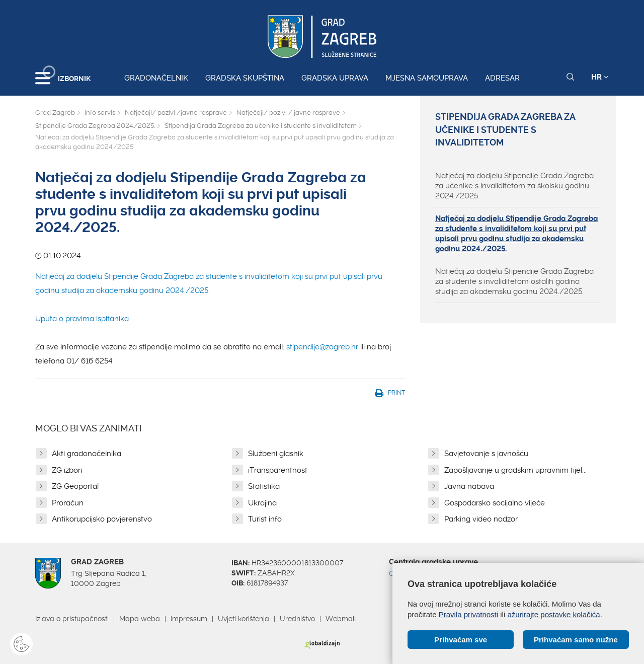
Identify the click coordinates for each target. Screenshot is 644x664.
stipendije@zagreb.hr (322, 347)
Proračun (68, 503)
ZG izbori (67, 470)
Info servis (100, 113)
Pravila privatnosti (468, 614)
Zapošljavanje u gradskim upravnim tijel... (515, 470)
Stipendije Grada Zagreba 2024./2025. (95, 126)
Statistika (264, 486)
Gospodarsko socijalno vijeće (495, 503)
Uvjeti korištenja (244, 619)
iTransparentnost (278, 470)
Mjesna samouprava (427, 78)
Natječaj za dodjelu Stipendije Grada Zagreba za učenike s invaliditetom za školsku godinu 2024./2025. (514, 186)
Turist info (265, 519)
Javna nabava (469, 486)
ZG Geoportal (75, 486)
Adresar (502, 78)
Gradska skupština (245, 78)
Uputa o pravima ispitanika (82, 319)
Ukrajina (262, 503)
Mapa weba (140, 619)
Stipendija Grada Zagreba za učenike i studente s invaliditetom (261, 126)
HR (600, 77)
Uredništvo (297, 619)
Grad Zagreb (55, 113)
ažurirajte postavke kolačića (553, 614)
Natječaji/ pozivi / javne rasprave (288, 113)
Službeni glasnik (276, 454)
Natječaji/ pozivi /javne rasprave (176, 113)
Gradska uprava (335, 78)
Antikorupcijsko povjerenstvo (102, 519)
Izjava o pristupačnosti (72, 619)
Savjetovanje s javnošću (486, 454)
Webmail (341, 619)
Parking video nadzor (481, 519)
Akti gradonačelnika (87, 454)
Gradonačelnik (156, 78)
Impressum (189, 619)
